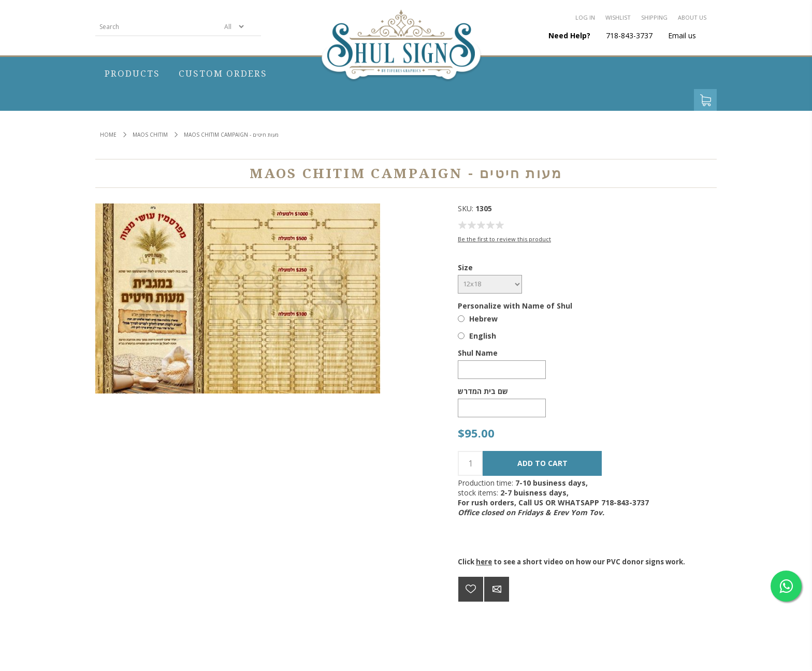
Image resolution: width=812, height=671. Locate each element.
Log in (585, 17)
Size (465, 267)
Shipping (654, 17)
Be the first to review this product (504, 239)
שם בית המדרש (483, 391)
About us (692, 17)
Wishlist (618, 17)
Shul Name (478, 353)
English (483, 336)
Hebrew (483, 319)
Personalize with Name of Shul (515, 306)
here (484, 562)
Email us (682, 35)
